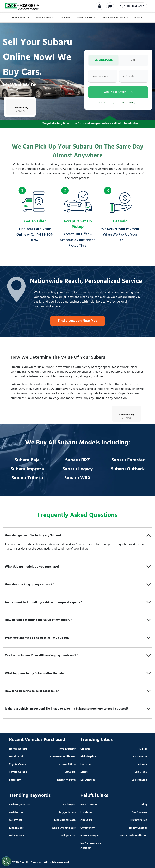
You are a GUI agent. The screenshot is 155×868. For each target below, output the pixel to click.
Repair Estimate (86, 17)
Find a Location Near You (78, 321)
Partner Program (90, 836)
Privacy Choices (137, 828)
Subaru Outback (128, 469)
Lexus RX (70, 772)
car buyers (69, 805)
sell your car (68, 836)
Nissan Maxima (66, 780)
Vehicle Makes (45, 17)
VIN (133, 60)
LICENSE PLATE (104, 60)
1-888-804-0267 (132, 6)
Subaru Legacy (78, 469)
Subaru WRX (77, 478)
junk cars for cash (65, 820)
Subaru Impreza (27, 469)
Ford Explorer (67, 749)
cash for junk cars (20, 805)
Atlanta (142, 764)
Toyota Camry (18, 764)
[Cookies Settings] (6, 861)
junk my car (16, 828)
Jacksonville (139, 780)
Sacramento (140, 757)
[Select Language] (100, 6)
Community (87, 828)
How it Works (21, 17)
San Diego (141, 772)
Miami (84, 772)
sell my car (16, 820)
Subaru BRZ (78, 460)
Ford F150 (15, 780)
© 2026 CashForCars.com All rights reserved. (39, 863)
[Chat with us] (110, 6)
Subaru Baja (27, 460)
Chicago (85, 749)
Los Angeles (88, 780)
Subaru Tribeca (27, 478)
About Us (86, 820)
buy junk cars (67, 812)
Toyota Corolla (18, 772)
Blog (144, 805)
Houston (86, 764)
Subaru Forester (128, 460)
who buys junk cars (64, 828)
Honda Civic (17, 757)
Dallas (143, 749)
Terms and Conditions (133, 836)
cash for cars (17, 812)
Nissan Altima (67, 764)
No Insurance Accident (115, 17)
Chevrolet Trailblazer (63, 757)
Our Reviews (139, 812)
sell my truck (17, 836)
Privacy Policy (138, 820)
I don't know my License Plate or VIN (118, 103)
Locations (65, 18)
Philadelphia (88, 757)
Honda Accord (18, 749)
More (139, 17)
